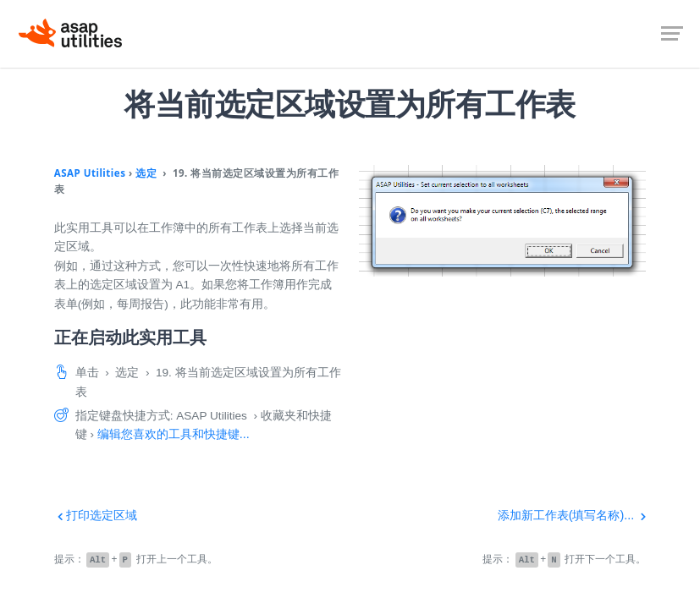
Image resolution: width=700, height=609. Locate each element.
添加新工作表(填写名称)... (572, 515)
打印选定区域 (96, 515)
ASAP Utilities (90, 173)
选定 (146, 173)
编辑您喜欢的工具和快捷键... (174, 434)
